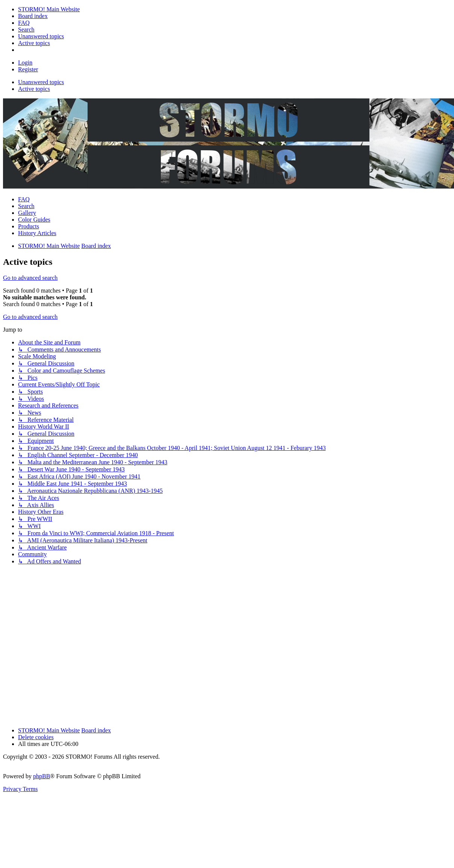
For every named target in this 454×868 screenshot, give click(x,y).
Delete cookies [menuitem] (36, 737)
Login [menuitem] (25, 63)
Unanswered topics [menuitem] (41, 82)
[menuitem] (49, 9)
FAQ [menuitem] (24, 199)
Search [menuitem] (26, 206)
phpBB (42, 776)
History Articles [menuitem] (37, 233)
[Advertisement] (75, 646)
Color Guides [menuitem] (34, 220)
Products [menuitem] (29, 226)
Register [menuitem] (28, 69)
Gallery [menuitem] (27, 213)
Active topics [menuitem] (34, 89)
